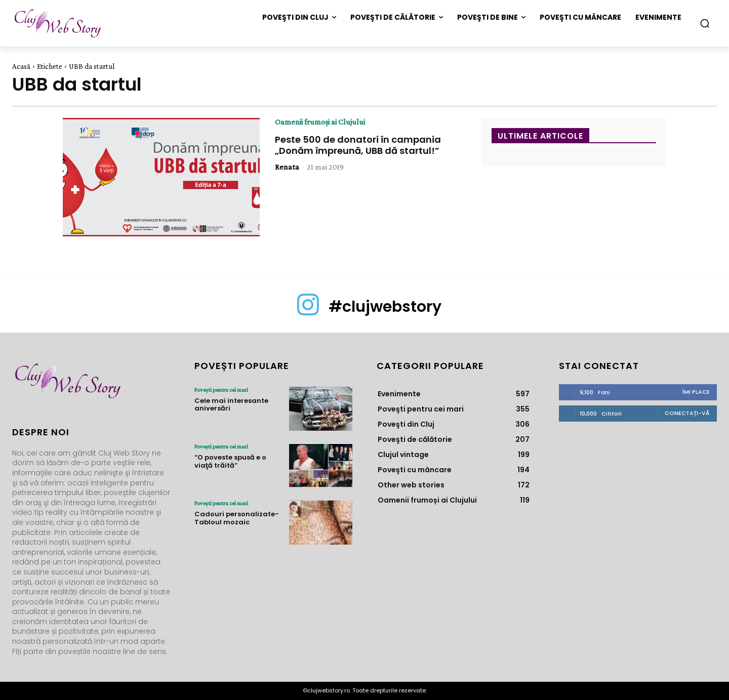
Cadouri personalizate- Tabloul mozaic (237, 518)
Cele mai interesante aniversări (231, 405)
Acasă (21, 66)
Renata (287, 167)
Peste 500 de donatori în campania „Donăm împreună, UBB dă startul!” (358, 145)
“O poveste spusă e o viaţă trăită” (230, 461)
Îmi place (696, 392)
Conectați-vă (687, 413)
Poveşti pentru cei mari (221, 390)
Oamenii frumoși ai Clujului (320, 122)
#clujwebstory (385, 307)
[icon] (308, 313)
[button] (705, 23)
